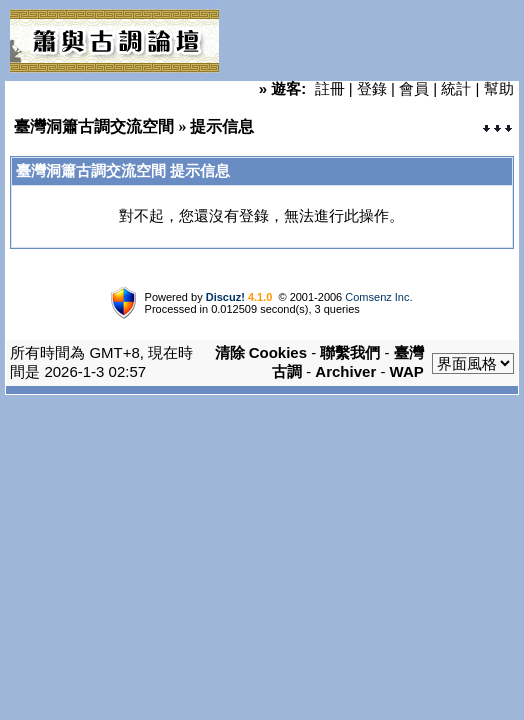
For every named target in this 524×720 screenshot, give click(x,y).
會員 (414, 88)
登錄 (372, 88)
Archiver (345, 371)
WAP (407, 371)
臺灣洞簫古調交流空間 (94, 126)
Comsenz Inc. (378, 297)
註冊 (330, 88)
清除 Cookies (261, 352)
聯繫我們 (350, 352)
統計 (456, 88)
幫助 (499, 88)
